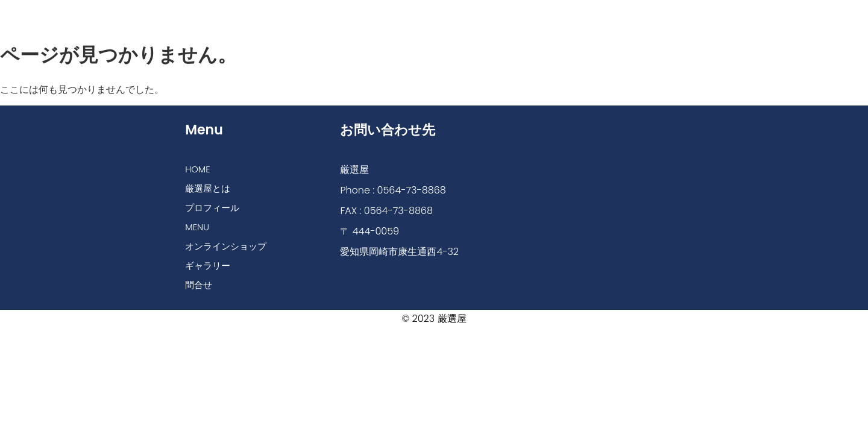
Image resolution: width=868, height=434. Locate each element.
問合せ (654, 14)
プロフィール (352, 14)
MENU (419, 14)
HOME (213, 14)
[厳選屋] (594, 191)
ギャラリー (591, 14)
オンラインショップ (500, 14)
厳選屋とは (275, 14)
